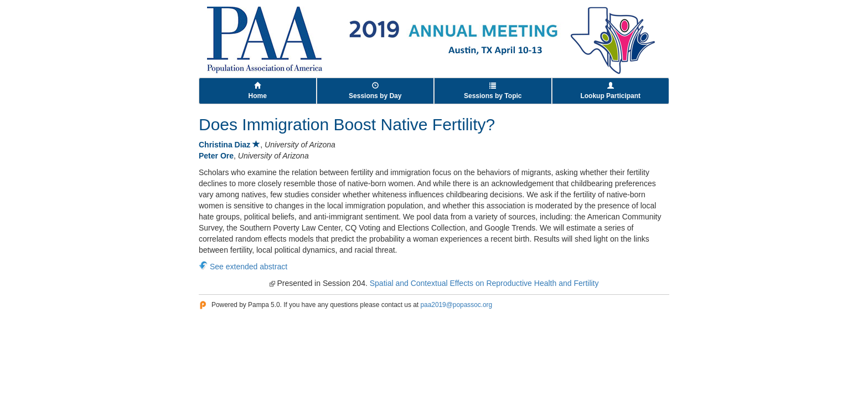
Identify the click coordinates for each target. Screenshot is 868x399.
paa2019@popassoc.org (456, 305)
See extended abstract (249, 267)
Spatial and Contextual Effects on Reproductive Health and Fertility (484, 283)
